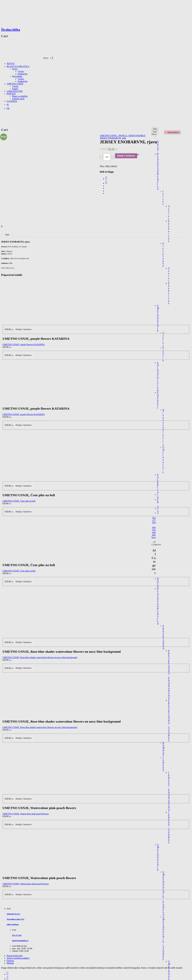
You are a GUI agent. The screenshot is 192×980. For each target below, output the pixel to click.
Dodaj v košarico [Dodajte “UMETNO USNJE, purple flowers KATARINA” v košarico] (24, 329)
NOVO (158, 582)
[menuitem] (11, 64)
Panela (163, 354)
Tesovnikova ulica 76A (15, 919)
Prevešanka (163, 255)
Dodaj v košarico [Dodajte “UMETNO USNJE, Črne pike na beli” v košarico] (24, 486)
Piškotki (10, 963)
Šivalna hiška (11, 30)
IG (158, 496)
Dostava (10, 961)
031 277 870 (154, 520)
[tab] (7, 235)
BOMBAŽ (164, 749)
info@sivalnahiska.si (154, 532)
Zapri (155, 132)
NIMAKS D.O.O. (13, 914)
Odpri (155, 129)
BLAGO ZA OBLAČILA (158, 171)
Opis (7, 235)
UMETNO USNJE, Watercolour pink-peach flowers (26, 814)
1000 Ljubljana (13, 924)
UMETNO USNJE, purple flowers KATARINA (24, 345)
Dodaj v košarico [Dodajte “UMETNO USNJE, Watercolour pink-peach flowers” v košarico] (24, 799)
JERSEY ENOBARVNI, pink (113, 138)
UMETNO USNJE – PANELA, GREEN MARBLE (123, 136)
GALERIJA (158, 483)
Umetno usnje (163, 460)
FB (158, 501)
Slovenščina (172, 132)
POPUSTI (158, 400)
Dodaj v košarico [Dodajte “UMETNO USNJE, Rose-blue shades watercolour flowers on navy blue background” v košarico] (24, 642)
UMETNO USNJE (158, 318)
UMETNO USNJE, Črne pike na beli (19, 501)
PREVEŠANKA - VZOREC (169, 720)
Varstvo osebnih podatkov (18, 958)
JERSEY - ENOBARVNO (169, 791)
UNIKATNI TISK (158, 376)
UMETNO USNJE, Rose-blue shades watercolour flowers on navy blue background (40, 657)
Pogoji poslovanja (15, 956)
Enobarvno (169, 231)
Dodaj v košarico (126, 156)
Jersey (163, 197)
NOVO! (158, 146)
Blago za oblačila (163, 427)
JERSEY (163, 764)
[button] (48, 58)
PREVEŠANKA (163, 637)
